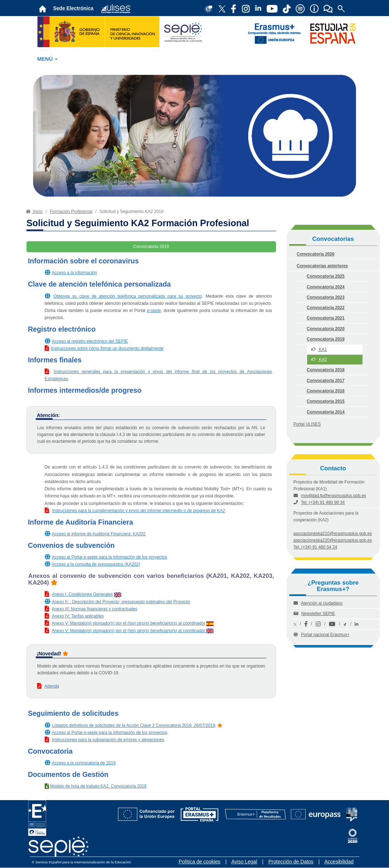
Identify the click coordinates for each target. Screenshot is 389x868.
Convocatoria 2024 (326, 287)
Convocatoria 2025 (326, 276)
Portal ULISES (307, 424)
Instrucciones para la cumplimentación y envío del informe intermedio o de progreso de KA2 (138, 511)
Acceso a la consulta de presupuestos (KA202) (96, 564)
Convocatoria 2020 (326, 329)
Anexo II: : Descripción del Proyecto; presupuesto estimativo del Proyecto (121, 602)
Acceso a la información (74, 273)
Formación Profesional (71, 212)
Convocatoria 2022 (326, 308)
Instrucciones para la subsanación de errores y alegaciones (108, 740)
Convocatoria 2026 (316, 254)
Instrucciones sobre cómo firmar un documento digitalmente (107, 348)
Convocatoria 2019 (326, 339)
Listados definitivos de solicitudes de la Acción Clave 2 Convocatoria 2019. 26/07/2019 (133, 725)
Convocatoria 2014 (326, 412)
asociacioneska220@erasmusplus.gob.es (333, 540)
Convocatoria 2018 (326, 370)
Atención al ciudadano (322, 603)
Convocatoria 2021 (326, 318)
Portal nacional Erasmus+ (325, 635)
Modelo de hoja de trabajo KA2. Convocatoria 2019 (98, 786)
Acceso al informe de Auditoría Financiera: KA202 (99, 534)
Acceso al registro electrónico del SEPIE (90, 341)
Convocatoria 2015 (326, 401)
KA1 (319, 349)
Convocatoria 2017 (326, 381)
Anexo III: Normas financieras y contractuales (95, 609)
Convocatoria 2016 (326, 391)
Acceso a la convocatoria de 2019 (84, 763)
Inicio (33, 212)
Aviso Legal (244, 862)
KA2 (319, 359)
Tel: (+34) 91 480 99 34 (323, 502)
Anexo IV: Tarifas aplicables (78, 616)
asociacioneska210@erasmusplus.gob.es (333, 534)
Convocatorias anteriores (322, 266)
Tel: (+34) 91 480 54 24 (316, 547)
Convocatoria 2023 (326, 297)
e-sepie (154, 311)
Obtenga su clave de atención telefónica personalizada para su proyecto (127, 296)
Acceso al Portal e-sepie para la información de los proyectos (110, 557)
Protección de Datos (291, 862)
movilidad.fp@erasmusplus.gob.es (334, 496)
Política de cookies (200, 862)
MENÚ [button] (47, 59)
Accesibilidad (339, 862)
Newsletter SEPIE (318, 614)
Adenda (52, 686)
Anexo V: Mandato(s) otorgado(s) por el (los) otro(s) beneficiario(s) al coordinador (129, 623)
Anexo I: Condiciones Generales (82, 594)
